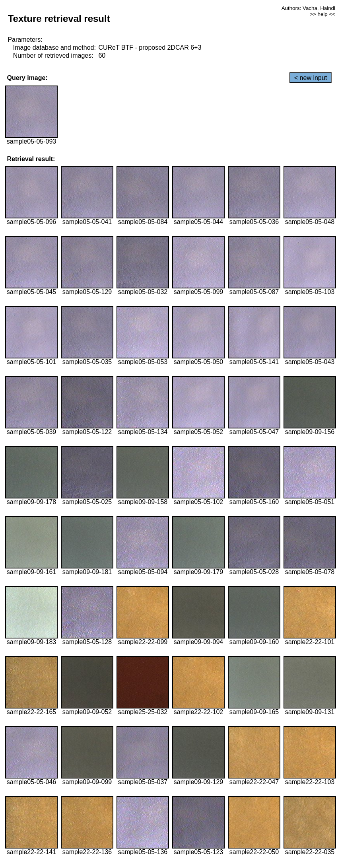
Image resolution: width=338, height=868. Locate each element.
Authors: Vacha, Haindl (308, 8)
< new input (311, 78)
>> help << (322, 14)
